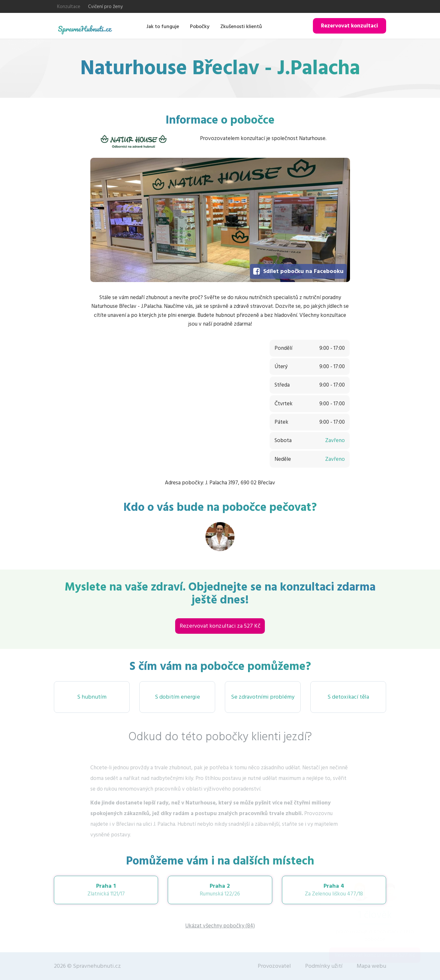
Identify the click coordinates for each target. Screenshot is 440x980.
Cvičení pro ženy (105, 7)
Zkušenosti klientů (241, 26)
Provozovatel (274, 966)
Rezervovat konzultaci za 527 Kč (220, 626)
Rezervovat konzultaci (350, 26)
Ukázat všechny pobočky (220, 926)
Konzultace (69, 7)
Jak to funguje (163, 26)
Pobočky (200, 26)
